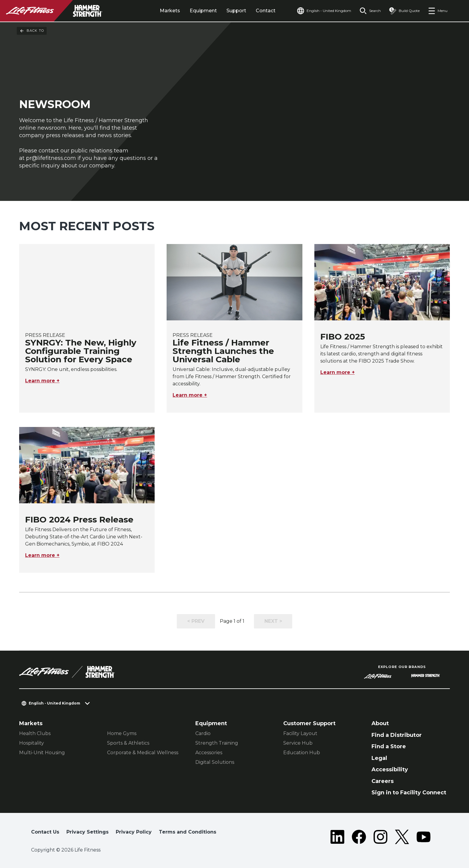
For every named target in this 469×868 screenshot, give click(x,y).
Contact (266, 11)
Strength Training (217, 743)
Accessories (209, 753)
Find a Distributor (397, 735)
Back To (32, 31)
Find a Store (389, 746)
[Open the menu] (438, 11)
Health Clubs (35, 733)
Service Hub (298, 743)
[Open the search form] (370, 11)
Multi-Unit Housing (42, 753)
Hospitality (32, 743)
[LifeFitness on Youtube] (424, 837)
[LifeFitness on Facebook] (359, 837)
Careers (383, 781)
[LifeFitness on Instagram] (380, 837)
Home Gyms (122, 733)
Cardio (203, 733)
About (380, 723)
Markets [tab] (170, 11)
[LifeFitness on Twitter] (402, 837)
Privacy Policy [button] (134, 832)
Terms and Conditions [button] (188, 832)
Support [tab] (236, 11)
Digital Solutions (215, 762)
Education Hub (302, 753)
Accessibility (390, 769)
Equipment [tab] (203, 11)
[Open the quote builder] (404, 11)
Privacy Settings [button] (87, 832)
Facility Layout (300, 733)
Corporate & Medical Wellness (143, 753)
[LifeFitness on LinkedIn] (337, 837)
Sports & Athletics (128, 743)
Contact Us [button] (45, 832)
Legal (379, 758)
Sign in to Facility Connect (409, 793)
